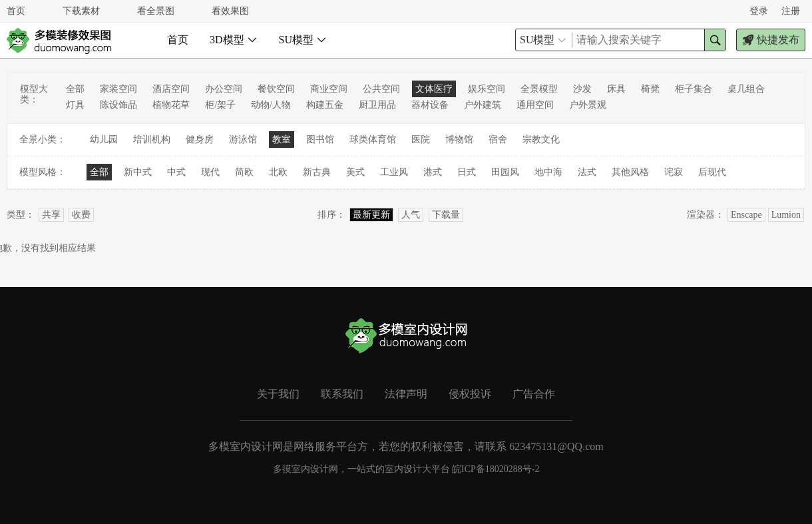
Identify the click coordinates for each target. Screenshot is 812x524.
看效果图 (230, 11)
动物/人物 (271, 105)
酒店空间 (171, 89)
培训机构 (152, 139)
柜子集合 (694, 89)
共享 (51, 215)
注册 (791, 11)
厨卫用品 (377, 105)
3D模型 (234, 40)
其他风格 (630, 172)
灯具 (75, 105)
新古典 (317, 172)
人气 (411, 215)
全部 (75, 89)
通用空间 (535, 105)
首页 (16, 11)
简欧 (244, 172)
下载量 (446, 215)
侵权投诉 (470, 394)
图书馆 (320, 139)
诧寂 (674, 172)
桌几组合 (746, 89)
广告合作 (534, 394)
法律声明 (406, 394)
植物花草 (171, 105)
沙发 (582, 89)
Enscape (746, 215)
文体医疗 (434, 89)
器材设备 (430, 105)
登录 (759, 11)
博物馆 (459, 139)
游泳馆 (243, 139)
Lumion (786, 215)
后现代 (712, 172)
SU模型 (303, 40)
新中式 (138, 172)
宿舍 (498, 139)
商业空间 (329, 89)
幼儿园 (104, 139)
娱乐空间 (487, 89)
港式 (433, 172)
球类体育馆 (373, 139)
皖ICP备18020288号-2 (496, 469)
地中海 (548, 172)
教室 (282, 139)
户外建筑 (483, 105)
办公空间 (224, 89)
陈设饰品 (118, 105)
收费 (81, 215)
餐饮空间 (276, 89)
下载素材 (81, 11)
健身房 (200, 139)
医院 (421, 139)
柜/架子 (220, 105)
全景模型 (539, 89)
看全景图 (156, 11)
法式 (587, 172)
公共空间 (381, 89)
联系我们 (342, 394)
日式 (467, 172)
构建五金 (325, 105)
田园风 (505, 172)
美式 (355, 172)
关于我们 (278, 394)
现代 (210, 172)
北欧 (278, 172)
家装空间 (118, 89)
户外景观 (588, 105)
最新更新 (371, 215)
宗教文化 (541, 139)
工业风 (394, 172)
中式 (176, 172)
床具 (616, 89)
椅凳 (650, 89)
